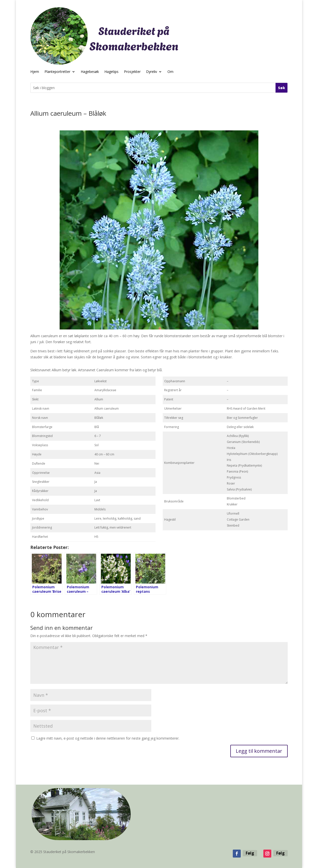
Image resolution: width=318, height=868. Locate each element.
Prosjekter (132, 72)
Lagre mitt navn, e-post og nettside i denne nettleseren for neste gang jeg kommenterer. (108, 738)
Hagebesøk (90, 72)
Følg (250, 853)
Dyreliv (152, 72)
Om (170, 72)
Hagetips (111, 72)
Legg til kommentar (259, 751)
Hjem (35, 72)
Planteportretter (57, 72)
